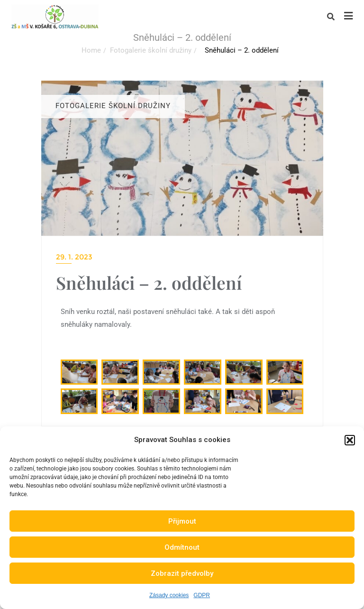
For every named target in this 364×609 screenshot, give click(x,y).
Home (91, 50)
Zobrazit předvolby (182, 573)
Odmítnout (182, 547)
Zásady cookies (169, 595)
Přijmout (182, 521)
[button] (350, 440)
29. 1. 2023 (74, 257)
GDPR (202, 595)
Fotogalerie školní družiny (151, 50)
